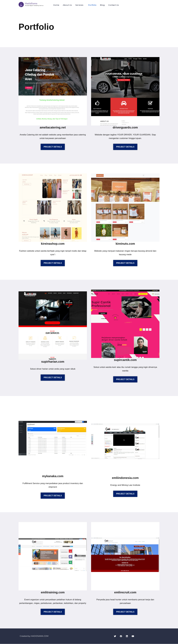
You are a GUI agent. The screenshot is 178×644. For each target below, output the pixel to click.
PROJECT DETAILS (53, 147)
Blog (102, 5)
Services (79, 5)
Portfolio (92, 5)
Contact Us (114, 5)
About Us (67, 5)
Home (56, 5)
